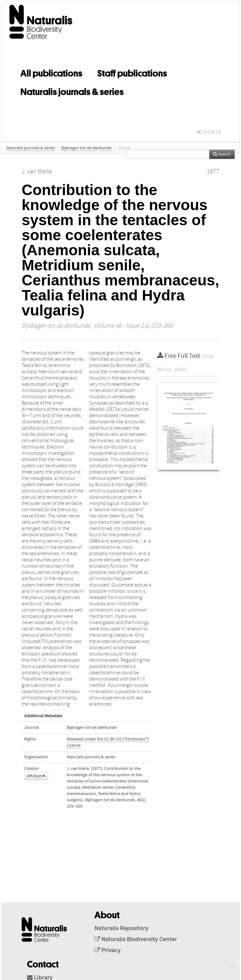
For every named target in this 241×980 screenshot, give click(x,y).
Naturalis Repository (121, 929)
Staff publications (132, 72)
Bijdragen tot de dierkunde (86, 148)
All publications (51, 72)
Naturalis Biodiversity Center (136, 940)
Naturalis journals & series (72, 91)
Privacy (108, 951)
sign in (209, 132)
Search (222, 154)
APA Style (36, 776)
